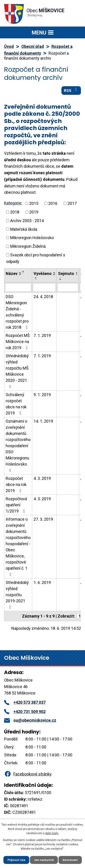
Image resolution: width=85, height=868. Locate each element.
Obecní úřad (33, 46)
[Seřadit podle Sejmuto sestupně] (61, 280)
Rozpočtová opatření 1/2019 (16, 505)
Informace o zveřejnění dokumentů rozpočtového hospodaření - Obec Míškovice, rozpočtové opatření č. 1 (18, 547)
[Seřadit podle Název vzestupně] (23, 271)
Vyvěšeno (44, 273)
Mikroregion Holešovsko (32, 238)
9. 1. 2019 (42, 395)
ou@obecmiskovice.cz (30, 720)
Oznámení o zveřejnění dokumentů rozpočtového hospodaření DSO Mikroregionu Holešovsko (18, 446)
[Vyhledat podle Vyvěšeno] (44, 287)
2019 (34, 212)
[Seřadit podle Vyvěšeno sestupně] (36, 280)
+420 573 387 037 (25, 702)
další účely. (52, 833)
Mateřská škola (24, 229)
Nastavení (70, 860)
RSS (71, 90)
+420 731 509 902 (25, 712)
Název (13, 273)
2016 (53, 203)
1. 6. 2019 (42, 582)
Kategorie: (13, 203)
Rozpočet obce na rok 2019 (16, 484)
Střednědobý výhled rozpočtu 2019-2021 (17, 595)
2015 (34, 203)
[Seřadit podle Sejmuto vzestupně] (61, 278)
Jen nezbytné (44, 860)
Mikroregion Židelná (28, 246)
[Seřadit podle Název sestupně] (23, 273)
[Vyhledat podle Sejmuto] (68, 287)
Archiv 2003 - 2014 (27, 221)
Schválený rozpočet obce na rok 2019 (16, 404)
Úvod (9, 46)
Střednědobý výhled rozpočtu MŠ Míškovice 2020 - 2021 (17, 371)
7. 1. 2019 (42, 335)
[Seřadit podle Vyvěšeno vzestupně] (36, 278)
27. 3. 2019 (43, 519)
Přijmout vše (16, 860)
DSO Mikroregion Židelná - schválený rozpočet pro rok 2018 (18, 312)
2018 (15, 212)
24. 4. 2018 (43, 297)
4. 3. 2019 (42, 478)
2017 (72, 203)
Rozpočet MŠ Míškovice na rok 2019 (18, 342)
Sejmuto (68, 273)
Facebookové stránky (28, 774)
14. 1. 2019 (43, 421)
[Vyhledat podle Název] (18, 287)
